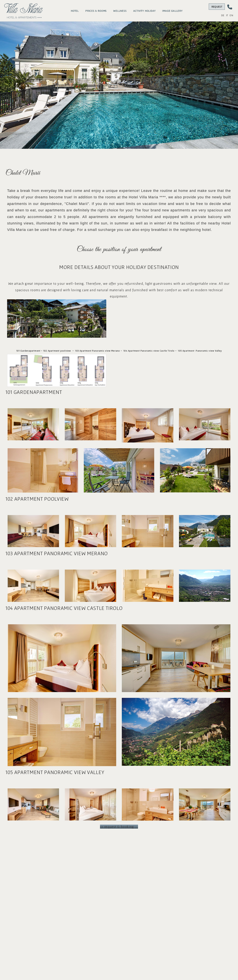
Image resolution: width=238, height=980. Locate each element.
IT (227, 15)
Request (217, 7)
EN (231, 15)
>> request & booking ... (119, 827)
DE (223, 15)
